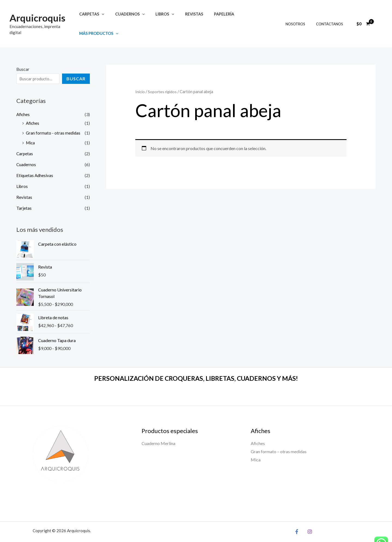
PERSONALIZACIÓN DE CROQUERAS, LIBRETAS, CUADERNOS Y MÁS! (196, 366)
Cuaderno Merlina (158, 431)
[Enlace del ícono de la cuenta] (380, 17)
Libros (162, 18)
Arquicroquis (37, 14)
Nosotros (301, 18)
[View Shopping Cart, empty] (363, 17)
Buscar (23, 57)
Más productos (252, 18)
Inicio (140, 79)
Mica (31, 130)
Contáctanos (331, 18)
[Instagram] (308, 519)
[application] (104, 18)
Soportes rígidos (163, 79)
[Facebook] (297, 519)
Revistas (188, 18)
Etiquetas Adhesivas (35, 163)
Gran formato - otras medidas (53, 120)
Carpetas (94, 18)
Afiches (23, 102)
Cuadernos (130, 18)
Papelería (215, 18)
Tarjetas (24, 195)
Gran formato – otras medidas (279, 439)
